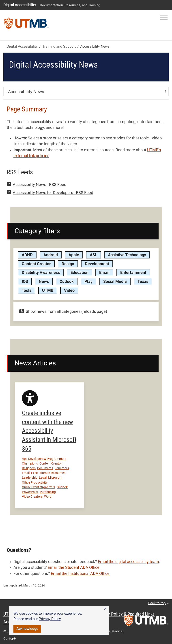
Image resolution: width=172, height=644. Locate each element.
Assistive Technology (127, 255)
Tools (27, 290)
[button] (105, 609)
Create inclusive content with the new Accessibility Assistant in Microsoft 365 (49, 431)
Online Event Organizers (39, 487)
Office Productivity (35, 482)
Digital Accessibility (20, 5)
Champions (30, 463)
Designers (29, 468)
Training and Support (59, 46)
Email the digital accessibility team (128, 562)
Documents (45, 468)
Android (51, 255)
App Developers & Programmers (44, 459)
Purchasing (48, 492)
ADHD (27, 255)
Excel (35, 473)
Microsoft (55, 478)
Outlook (67, 281)
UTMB (48, 290)
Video (69, 290)
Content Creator (36, 264)
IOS (25, 281)
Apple (74, 255)
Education (80, 273)
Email (104, 273)
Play (88, 281)
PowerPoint (30, 492)
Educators (62, 468)
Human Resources (53, 473)
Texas (143, 281)
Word (48, 497)
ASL (94, 255)
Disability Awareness (41, 273)
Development (97, 264)
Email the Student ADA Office (74, 567)
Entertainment (133, 273)
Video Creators (32, 497)
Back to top (158, 603)
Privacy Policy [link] (50, 619)
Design (68, 264)
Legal (43, 478)
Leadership (30, 478)
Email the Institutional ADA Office (80, 574)
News (44, 281)
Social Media (115, 281)
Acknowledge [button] (27, 629)
